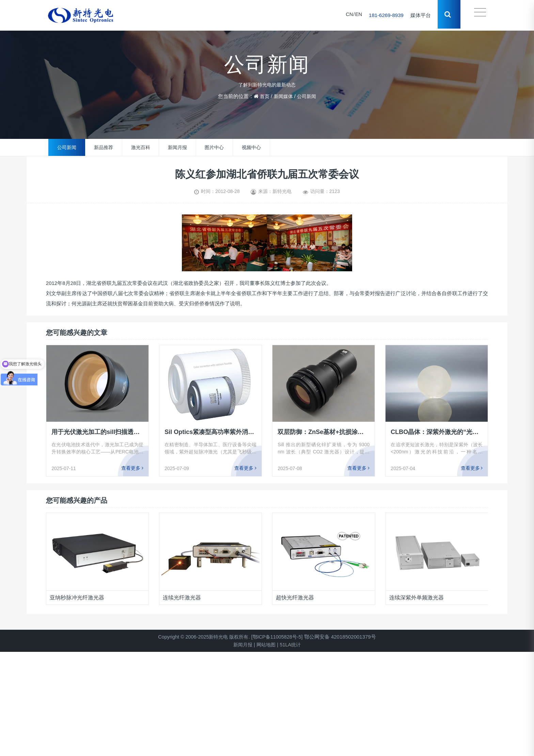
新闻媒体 (283, 96)
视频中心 (251, 147)
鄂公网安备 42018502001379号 (344, 637)
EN (357, 15)
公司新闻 (308, 96)
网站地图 (266, 645)
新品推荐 (104, 147)
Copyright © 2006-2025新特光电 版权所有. (203, 637)
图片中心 (214, 147)
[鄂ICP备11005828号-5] (279, 637)
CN (348, 15)
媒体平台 (420, 15)
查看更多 (132, 468)
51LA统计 (292, 645)
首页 (263, 96)
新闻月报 (177, 147)
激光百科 (141, 147)
